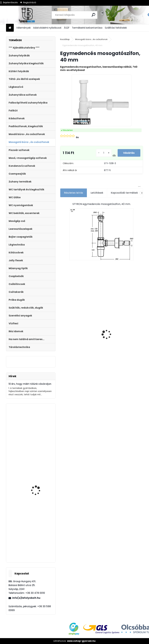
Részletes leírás (73, 193)
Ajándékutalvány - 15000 (98, 302)
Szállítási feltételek (116, 28)
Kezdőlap (65, 39)
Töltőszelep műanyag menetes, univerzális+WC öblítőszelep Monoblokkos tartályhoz (40, 500)
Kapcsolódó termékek (128, 193)
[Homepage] (10, 28)
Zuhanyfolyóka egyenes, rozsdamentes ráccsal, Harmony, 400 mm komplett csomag (122, 341)
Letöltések (97, 193)
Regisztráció (30, 2)
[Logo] (27, 15)
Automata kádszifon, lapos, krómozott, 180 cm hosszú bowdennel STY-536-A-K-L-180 (38, 447)
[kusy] (103, 153)
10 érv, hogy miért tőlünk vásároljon (30, 384)
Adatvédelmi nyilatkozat (47, 28)
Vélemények (23, 28)
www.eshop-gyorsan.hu (81, 641)
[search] (94, 15)
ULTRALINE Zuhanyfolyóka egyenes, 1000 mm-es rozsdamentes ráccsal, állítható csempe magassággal (73, 340)
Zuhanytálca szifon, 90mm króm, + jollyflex (39, 547)
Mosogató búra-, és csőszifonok (91, 39)
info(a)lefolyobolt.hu (26, 598)
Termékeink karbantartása (87, 28)
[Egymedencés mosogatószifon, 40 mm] (101, 100)
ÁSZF (67, 28)
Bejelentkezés (10, 2)
